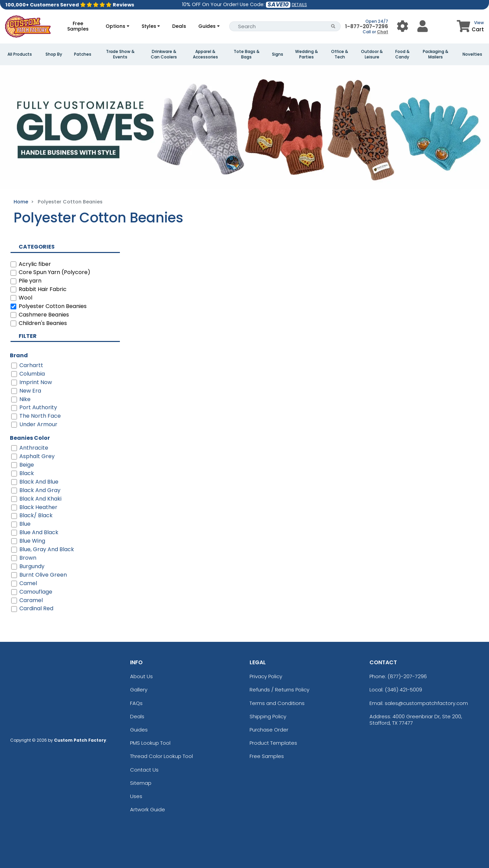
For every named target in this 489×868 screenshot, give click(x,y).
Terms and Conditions (277, 703)
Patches (83, 54)
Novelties (472, 54)
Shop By (54, 54)
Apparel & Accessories (205, 54)
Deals (179, 26)
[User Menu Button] (403, 26)
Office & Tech (340, 54)
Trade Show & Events (120, 54)
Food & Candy (402, 54)
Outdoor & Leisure (372, 54)
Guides (207, 26)
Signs (278, 54)
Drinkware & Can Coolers (164, 54)
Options (115, 26)
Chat (383, 32)
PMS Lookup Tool (150, 743)
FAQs (136, 703)
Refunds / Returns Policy (279, 690)
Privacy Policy (266, 676)
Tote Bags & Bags (247, 54)
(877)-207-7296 (407, 676)
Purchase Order (269, 730)
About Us (141, 676)
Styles (149, 26)
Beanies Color (30, 438)
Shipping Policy (268, 716)
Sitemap (141, 783)
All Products (20, 54)
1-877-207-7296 (367, 26)
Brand (19, 355)
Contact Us (144, 770)
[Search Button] (333, 26)
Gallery (139, 690)
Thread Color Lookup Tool (161, 756)
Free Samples (78, 26)
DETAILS (299, 5)
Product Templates (273, 743)
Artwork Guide (148, 809)
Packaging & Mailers (436, 54)
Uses (136, 796)
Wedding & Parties (306, 54)
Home (21, 202)
